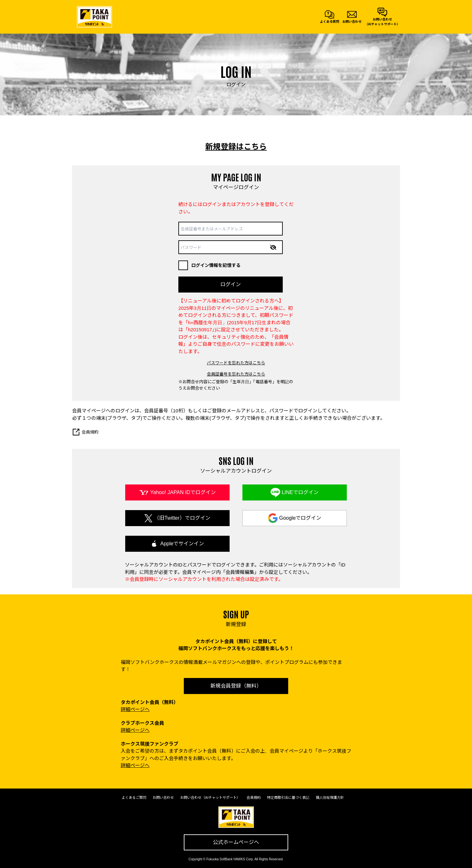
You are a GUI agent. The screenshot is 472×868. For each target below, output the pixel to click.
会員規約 (85, 432)
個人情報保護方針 (330, 798)
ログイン (231, 284)
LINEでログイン (300, 492)
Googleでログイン (300, 518)
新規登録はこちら (236, 147)
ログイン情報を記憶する (209, 265)
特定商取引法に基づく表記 (288, 798)
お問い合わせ (163, 798)
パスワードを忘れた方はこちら (236, 363)
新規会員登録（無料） (236, 686)
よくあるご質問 (134, 798)
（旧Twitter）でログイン (182, 518)
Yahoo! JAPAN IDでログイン (183, 492)
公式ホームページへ (236, 842)
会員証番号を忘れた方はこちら (236, 374)
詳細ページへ (135, 709)
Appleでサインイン (182, 544)
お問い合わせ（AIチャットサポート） (210, 798)
